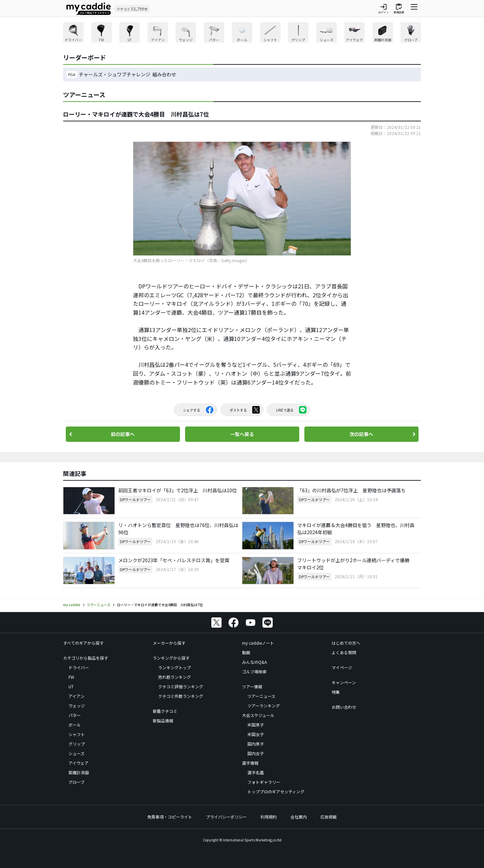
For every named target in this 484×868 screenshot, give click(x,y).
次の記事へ (361, 434)
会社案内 (299, 817)
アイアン (77, 696)
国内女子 (256, 753)
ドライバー (79, 667)
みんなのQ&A (254, 662)
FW (71, 677)
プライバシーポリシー (226, 817)
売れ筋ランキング (175, 677)
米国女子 (256, 734)
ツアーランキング (264, 706)
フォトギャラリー (264, 782)
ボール (75, 725)
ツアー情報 (252, 686)
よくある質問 (344, 652)
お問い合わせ (344, 707)
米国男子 (256, 725)
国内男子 (256, 744)
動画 (246, 652)
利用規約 (269, 817)
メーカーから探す (169, 643)
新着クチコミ (165, 711)
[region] (242, 33)
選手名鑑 (256, 772)
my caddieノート (258, 643)
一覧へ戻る (242, 434)
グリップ (77, 744)
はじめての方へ (346, 643)
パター (75, 715)
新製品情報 (163, 721)
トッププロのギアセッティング (276, 791)
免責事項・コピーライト (170, 817)
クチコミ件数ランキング (181, 696)
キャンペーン (344, 682)
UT (71, 686)
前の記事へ (123, 434)
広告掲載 (329, 817)
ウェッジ (77, 706)
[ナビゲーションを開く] (414, 9)
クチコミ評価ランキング (181, 686)
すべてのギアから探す (83, 643)
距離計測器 (79, 772)
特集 (336, 692)
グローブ (77, 782)
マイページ (342, 667)
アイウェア (79, 763)
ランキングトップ (175, 667)
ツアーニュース (261, 696)
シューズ (77, 753)
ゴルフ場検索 (254, 671)
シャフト (77, 734)
